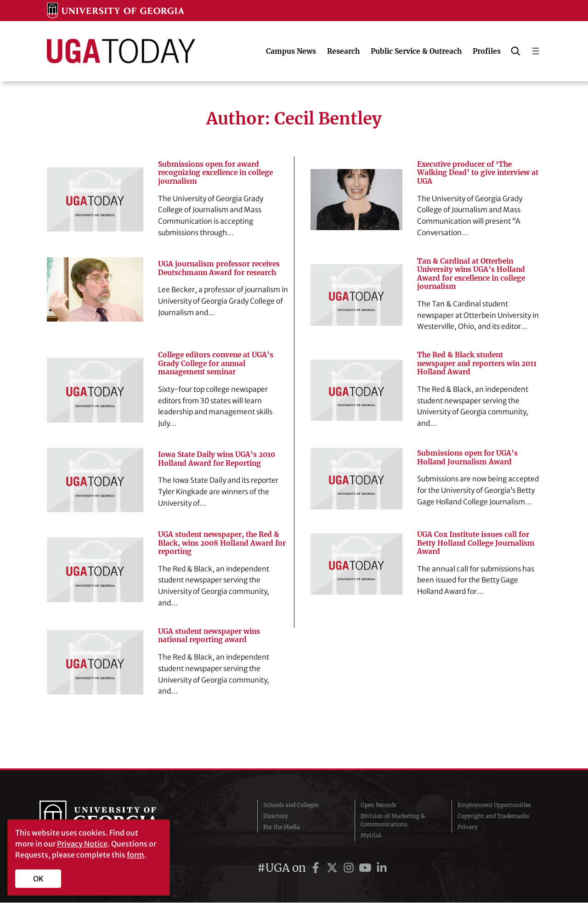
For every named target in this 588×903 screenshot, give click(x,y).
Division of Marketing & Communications (393, 821)
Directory (276, 816)
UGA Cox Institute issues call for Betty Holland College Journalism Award (478, 543)
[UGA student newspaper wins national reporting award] (95, 663)
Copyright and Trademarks (493, 816)
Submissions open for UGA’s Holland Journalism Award (469, 458)
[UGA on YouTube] (367, 868)
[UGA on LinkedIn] (382, 868)
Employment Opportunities (494, 805)
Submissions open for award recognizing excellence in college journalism (218, 173)
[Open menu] (536, 51)
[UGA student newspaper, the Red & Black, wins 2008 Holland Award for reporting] (95, 570)
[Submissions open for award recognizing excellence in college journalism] (95, 199)
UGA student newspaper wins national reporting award (211, 636)
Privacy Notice (82, 844)
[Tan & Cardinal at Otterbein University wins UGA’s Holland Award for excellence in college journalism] (357, 295)
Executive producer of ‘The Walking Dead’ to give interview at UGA (475, 173)
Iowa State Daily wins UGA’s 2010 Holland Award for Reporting (218, 460)
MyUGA (371, 836)
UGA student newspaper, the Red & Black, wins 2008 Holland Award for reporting (223, 543)
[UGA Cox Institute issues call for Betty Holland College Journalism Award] (357, 564)
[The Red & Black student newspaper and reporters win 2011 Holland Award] (357, 390)
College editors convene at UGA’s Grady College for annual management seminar (218, 364)
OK (38, 879)
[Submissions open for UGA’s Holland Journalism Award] (357, 479)
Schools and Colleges (291, 805)
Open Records (379, 805)
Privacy (468, 827)
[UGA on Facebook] (317, 868)
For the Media (282, 827)
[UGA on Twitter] (334, 868)
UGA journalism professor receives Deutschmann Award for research (221, 268)
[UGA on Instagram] (350, 868)
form (136, 855)
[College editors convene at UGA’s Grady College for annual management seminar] (95, 390)
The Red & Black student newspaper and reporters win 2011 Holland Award (479, 364)
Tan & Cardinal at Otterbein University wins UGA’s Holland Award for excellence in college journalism (473, 274)
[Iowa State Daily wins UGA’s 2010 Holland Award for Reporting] (95, 480)
